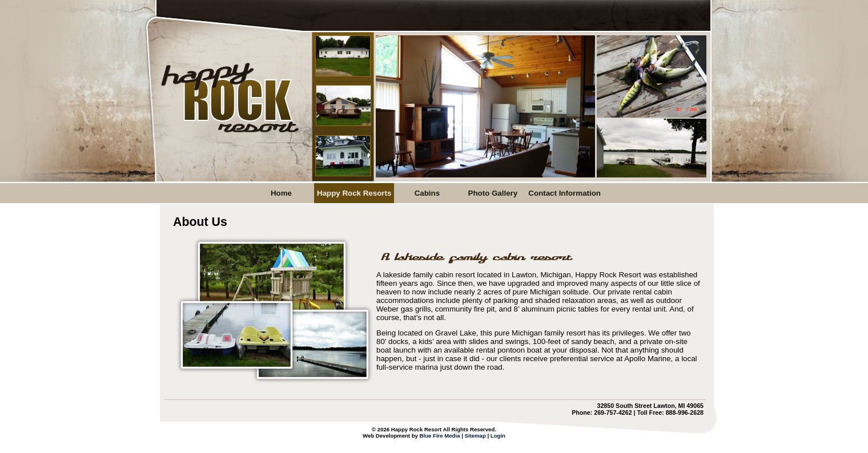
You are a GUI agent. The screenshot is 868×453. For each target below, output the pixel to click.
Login (498, 436)
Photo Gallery (493, 193)
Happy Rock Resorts (354, 193)
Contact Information (564, 193)
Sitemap (475, 436)
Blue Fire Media (440, 436)
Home (281, 193)
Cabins (427, 193)
